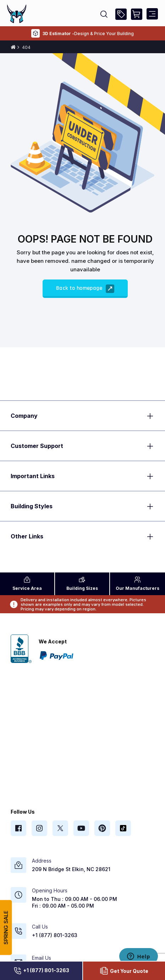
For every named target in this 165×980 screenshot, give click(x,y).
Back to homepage (85, 289)
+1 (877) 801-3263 (41, 971)
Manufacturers (137, 583)
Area (27, 583)
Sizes (82, 583)
